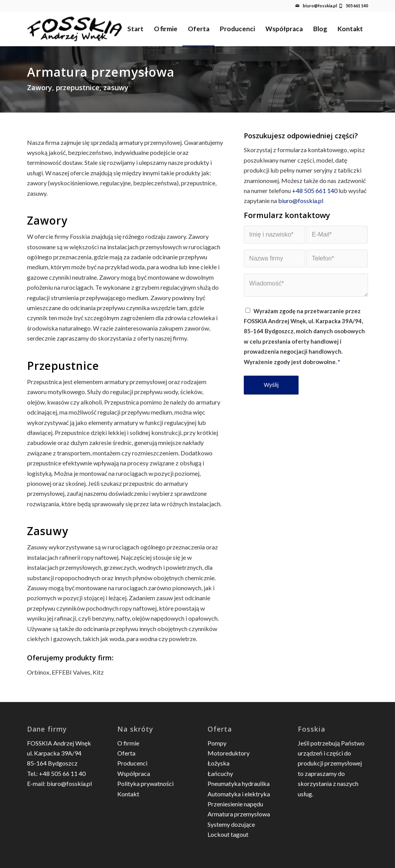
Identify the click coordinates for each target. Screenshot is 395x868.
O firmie (128, 743)
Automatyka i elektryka (239, 794)
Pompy (217, 743)
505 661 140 (357, 6)
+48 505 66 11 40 (62, 773)
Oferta (126, 753)
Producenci (132, 763)
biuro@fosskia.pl (320, 6)
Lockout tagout (228, 834)
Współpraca (134, 773)
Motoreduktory (229, 753)
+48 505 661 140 (315, 191)
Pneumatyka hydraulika (239, 783)
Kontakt (128, 794)
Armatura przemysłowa (239, 814)
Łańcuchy (220, 773)
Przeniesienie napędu (235, 804)
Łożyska (219, 763)
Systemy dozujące (231, 824)
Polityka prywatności (145, 783)
